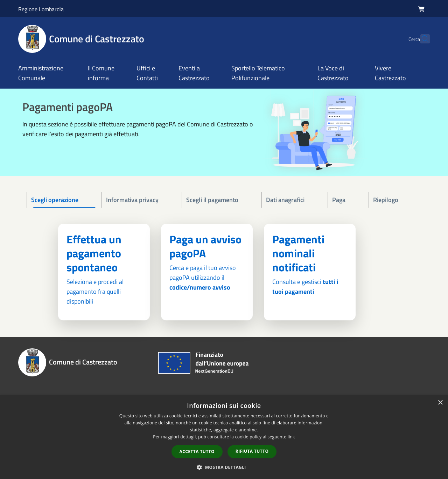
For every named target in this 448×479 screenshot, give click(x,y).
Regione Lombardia (41, 9)
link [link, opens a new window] (291, 437)
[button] (224, 467)
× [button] (440, 403)
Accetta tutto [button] (197, 452)
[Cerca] (421, 39)
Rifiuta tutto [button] (252, 451)
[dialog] (224, 437)
